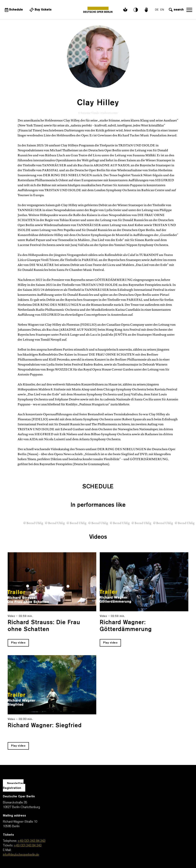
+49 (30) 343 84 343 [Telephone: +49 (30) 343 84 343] (31, 841)
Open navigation (189, 10)
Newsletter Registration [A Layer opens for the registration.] (13, 786)
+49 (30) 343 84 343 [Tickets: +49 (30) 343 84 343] (28, 846)
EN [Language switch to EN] (162, 10)
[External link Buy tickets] (40, 10)
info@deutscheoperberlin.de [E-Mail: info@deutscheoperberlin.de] (21, 855)
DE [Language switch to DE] (157, 10)
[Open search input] (176, 10)
